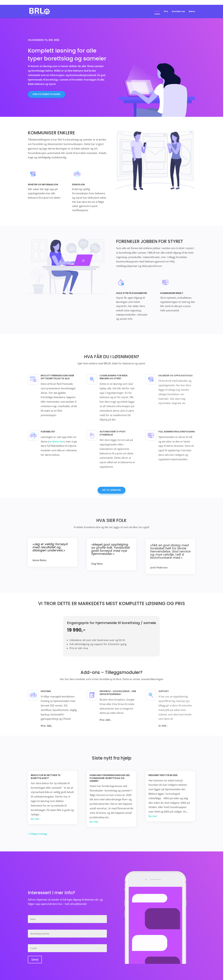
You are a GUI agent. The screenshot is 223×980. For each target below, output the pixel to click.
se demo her (56, 442)
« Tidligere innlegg (37, 834)
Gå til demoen (111, 490)
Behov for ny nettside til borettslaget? (46, 777)
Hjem (157, 12)
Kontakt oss (178, 12)
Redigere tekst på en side (163, 775)
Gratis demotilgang (47, 94)
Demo (192, 12)
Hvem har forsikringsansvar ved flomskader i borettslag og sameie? (110, 778)
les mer (35, 819)
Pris (166, 12)
